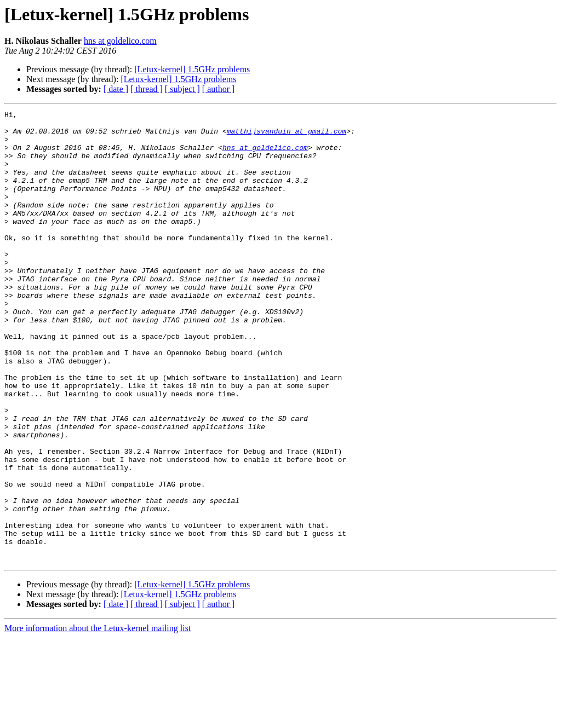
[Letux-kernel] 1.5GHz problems (192, 69)
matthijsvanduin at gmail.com (287, 136)
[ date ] (116, 89)
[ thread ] (147, 89)
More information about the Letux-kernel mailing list (98, 718)
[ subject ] (182, 89)
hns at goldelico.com (120, 41)
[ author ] (219, 89)
